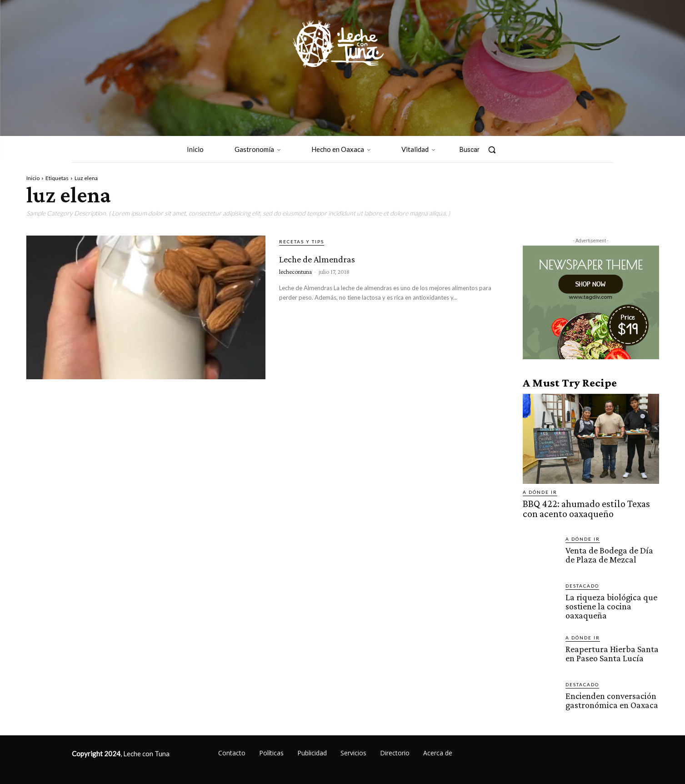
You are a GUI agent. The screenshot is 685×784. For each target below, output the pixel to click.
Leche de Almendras (351, 256)
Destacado (582, 583)
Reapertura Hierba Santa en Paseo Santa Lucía (610, 649)
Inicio (33, 178)
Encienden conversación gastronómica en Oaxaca (610, 696)
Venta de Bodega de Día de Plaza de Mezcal (608, 552)
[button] (482, 150)
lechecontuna (295, 271)
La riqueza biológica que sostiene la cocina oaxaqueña (608, 603)
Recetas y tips (302, 241)
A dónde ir (540, 492)
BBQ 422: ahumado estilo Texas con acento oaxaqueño (586, 508)
